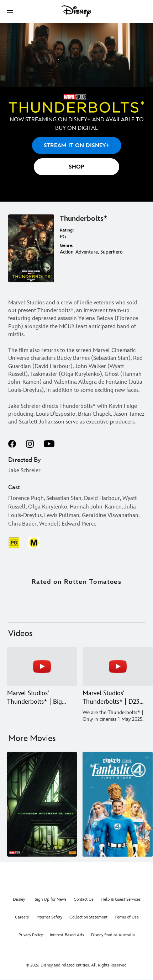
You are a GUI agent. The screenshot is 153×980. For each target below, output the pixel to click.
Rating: (67, 230)
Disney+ (20, 899)
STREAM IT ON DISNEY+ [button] (77, 146)
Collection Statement (88, 917)
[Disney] (76, 11)
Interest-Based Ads (67, 935)
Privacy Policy (31, 935)
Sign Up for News (51, 899)
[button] (10, 12)
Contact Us (84, 899)
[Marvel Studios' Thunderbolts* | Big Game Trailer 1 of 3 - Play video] (42, 667)
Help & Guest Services (121, 899)
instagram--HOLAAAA (30, 444)
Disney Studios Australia (113, 935)
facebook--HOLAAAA (12, 444)
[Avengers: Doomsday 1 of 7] (42, 804)
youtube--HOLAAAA (49, 444)
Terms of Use (127, 917)
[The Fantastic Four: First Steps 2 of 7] (117, 804)
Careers (22, 917)
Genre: (67, 246)
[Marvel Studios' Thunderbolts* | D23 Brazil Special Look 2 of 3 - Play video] (117, 667)
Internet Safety (49, 917)
